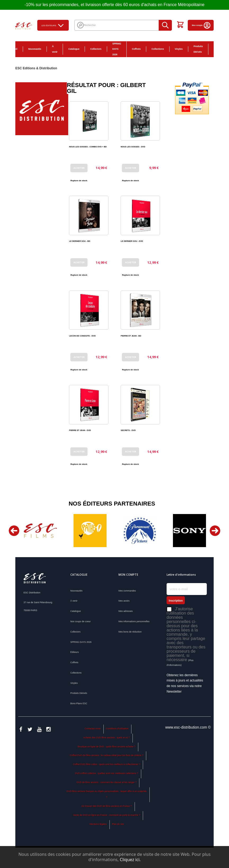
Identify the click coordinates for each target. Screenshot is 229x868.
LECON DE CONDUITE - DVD (82, 336)
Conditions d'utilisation (117, 729)
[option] (40, 531)
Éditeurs (75, 652)
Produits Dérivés (198, 49)
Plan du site (118, 824)
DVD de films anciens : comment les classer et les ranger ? (107, 782)
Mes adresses (126, 611)
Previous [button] (14, 531)
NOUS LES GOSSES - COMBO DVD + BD (88, 147)
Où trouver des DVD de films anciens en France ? (107, 806)
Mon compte (201, 25)
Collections (158, 49)
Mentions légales (98, 824)
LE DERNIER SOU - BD (80, 241)
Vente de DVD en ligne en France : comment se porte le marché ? (107, 815)
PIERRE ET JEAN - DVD (80, 430)
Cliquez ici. (130, 860)
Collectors (96, 49)
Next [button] (215, 531)
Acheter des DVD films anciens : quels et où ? (107, 738)
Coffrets (136, 49)
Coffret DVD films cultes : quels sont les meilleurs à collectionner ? (107, 764)
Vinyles (179, 49)
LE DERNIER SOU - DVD (132, 241)
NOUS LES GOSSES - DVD (133, 147)
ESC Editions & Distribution (36, 68)
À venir (55, 49)
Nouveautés (35, 49)
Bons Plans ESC (217, 49)
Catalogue (74, 49)
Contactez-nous (93, 729)
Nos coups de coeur (81, 621)
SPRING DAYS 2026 (117, 49)
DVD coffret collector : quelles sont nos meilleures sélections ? (107, 773)
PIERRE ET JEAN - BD (131, 336)
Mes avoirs (124, 601)
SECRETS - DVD (128, 430)
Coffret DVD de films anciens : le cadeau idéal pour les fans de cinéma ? (107, 755)
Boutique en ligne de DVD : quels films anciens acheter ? (107, 747)
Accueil (13, 49)
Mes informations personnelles (134, 621)
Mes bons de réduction (130, 632)
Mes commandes (127, 591)
